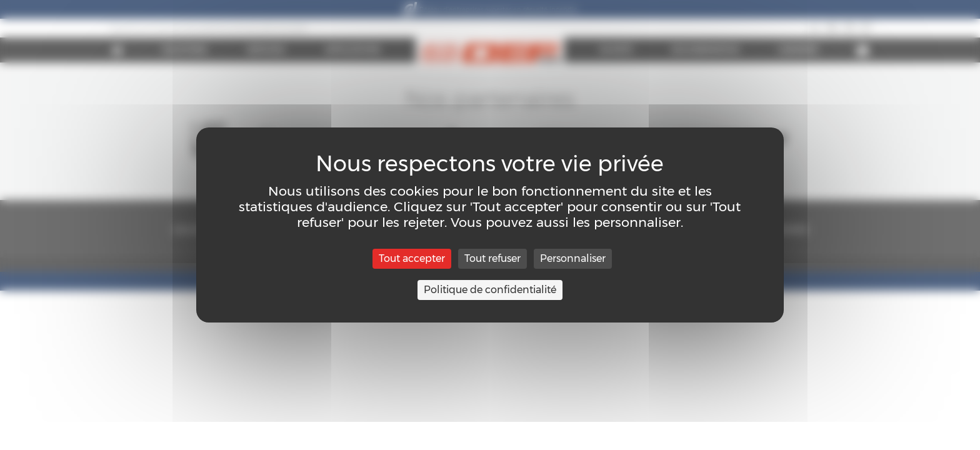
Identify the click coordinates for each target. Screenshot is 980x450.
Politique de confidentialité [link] (490, 290)
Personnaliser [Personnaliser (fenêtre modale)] (573, 258)
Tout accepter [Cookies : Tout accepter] (412, 258)
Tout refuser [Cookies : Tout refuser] (492, 258)
